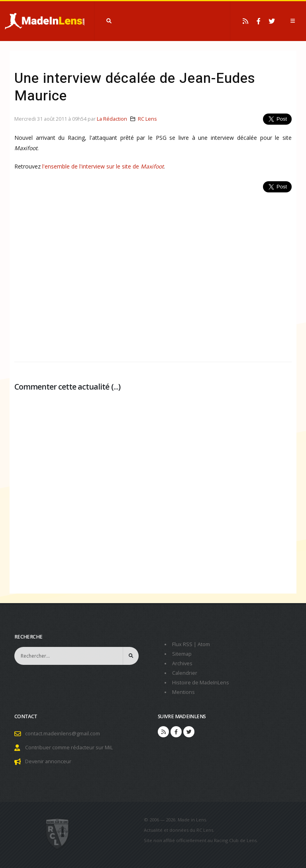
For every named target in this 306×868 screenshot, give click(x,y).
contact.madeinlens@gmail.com (63, 734)
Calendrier (185, 673)
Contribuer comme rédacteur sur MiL (69, 747)
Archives (182, 663)
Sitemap (182, 654)
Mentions (183, 692)
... (116, 387)
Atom (204, 644)
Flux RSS (182, 644)
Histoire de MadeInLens (201, 683)
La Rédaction (112, 119)
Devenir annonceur (48, 761)
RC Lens (147, 119)
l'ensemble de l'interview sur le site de (91, 166)
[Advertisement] (153, 273)
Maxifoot (152, 166)
